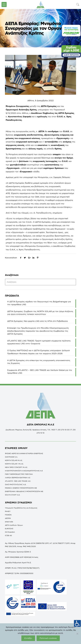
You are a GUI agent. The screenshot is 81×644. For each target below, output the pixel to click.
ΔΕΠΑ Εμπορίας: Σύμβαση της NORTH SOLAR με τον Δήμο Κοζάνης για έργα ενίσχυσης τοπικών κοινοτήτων (40, 313)
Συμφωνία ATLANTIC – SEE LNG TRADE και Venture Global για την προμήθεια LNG (40, 371)
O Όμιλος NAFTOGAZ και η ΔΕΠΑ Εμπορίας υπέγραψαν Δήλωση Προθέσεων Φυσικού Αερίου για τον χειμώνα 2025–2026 (39, 352)
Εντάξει (28, 638)
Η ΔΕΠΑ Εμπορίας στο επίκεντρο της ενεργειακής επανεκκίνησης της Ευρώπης (39, 362)
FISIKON (8, 515)
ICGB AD (8, 535)
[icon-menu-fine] (4, 4)
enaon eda (9, 522)
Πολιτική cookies (48, 638)
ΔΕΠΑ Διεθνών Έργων (14, 525)
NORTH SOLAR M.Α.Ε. (14, 460)
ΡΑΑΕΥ (8, 511)
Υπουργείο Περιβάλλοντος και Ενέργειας (21, 508)
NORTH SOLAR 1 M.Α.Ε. (14, 464)
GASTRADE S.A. (11, 457)
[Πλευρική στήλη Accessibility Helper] (77, 623)
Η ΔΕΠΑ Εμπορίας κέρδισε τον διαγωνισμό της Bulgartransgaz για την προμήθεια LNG (39, 303)
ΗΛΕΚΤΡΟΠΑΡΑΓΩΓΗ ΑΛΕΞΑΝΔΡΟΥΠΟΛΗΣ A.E (24, 471)
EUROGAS (9, 529)
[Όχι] (77, 634)
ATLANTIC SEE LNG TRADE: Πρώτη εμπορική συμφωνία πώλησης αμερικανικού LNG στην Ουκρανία (39, 342)
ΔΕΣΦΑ (8, 518)
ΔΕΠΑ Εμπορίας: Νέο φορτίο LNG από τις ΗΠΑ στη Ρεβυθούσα (37, 321)
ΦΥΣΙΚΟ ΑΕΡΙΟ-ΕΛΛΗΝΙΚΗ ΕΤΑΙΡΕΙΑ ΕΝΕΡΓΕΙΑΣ (24, 453)
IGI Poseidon (10, 532)
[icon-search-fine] (78, 4)
